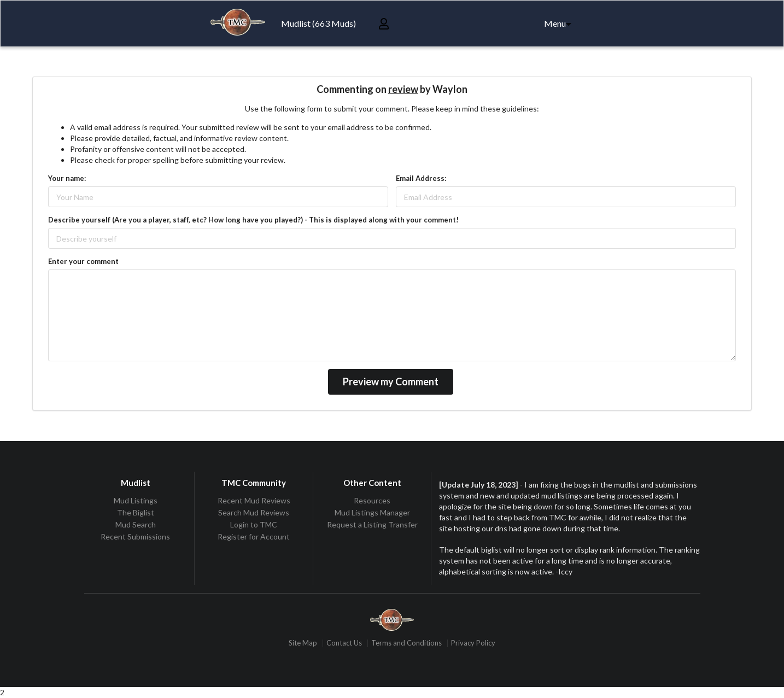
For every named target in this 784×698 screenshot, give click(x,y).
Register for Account (254, 536)
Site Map (303, 643)
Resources (372, 501)
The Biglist (136, 512)
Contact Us (344, 643)
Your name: (67, 178)
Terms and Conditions (406, 643)
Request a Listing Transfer (372, 524)
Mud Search (136, 524)
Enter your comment (83, 261)
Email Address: (421, 178)
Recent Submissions (135, 536)
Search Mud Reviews (254, 512)
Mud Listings (136, 501)
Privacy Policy (473, 643)
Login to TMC (254, 524)
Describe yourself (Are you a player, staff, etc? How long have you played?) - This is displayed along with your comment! (253, 220)
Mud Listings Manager (372, 512)
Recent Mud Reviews (254, 501)
